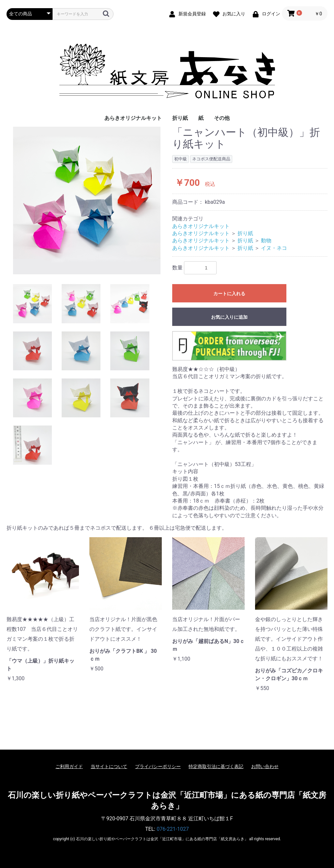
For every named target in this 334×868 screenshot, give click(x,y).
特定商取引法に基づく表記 (216, 766)
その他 (222, 118)
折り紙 (180, 118)
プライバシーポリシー (158, 766)
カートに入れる (229, 294)
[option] (87, 201)
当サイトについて (109, 766)
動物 (266, 241)
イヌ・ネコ (274, 248)
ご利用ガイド (69, 766)
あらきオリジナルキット (133, 118)
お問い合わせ (265, 766)
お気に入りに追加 (229, 317)
